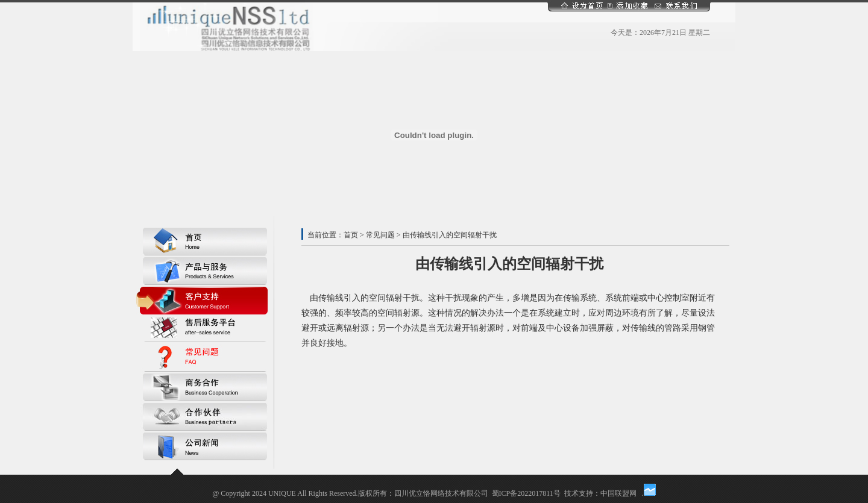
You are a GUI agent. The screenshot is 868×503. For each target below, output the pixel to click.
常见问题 (380, 235)
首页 (351, 235)
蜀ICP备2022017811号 (526, 493)
